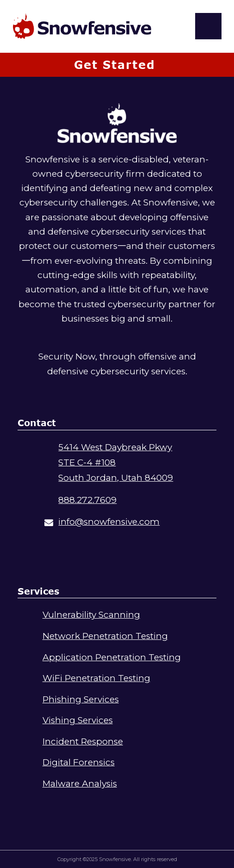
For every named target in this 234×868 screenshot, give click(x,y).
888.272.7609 (87, 500)
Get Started (115, 65)
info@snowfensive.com (109, 522)
